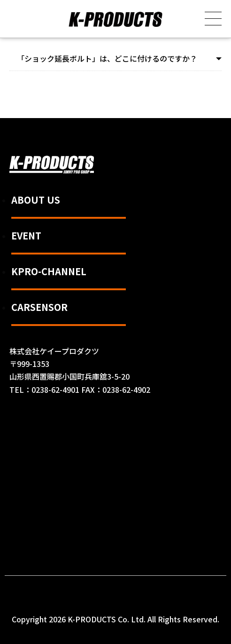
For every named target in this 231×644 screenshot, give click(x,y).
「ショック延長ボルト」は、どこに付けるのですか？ (107, 58)
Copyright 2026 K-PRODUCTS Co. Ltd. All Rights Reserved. (115, 619)
